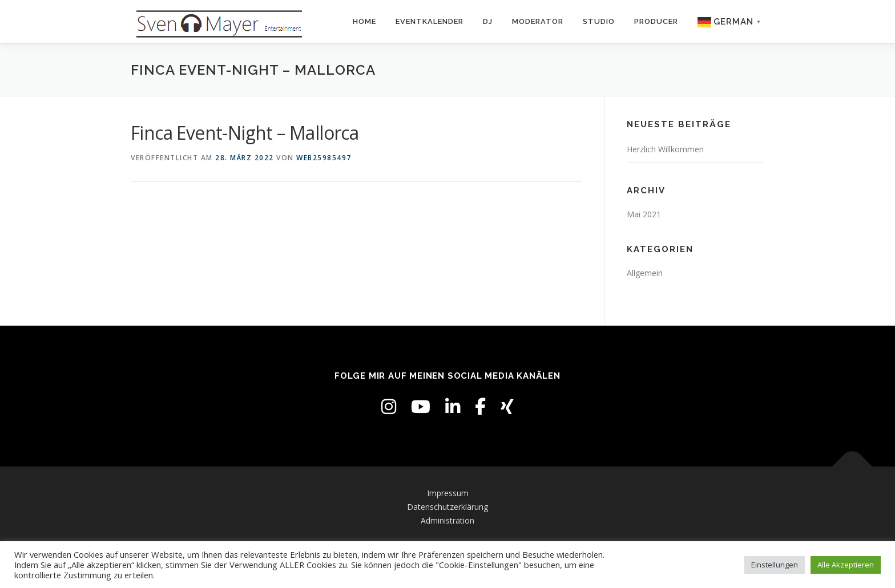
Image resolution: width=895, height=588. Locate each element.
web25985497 (324, 158)
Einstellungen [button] (775, 565)
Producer (656, 21)
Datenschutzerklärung (447, 507)
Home (364, 21)
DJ (488, 21)
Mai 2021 (644, 214)
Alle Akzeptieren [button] (846, 565)
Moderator (538, 21)
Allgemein (645, 273)
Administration (447, 520)
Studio (599, 21)
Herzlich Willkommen (665, 149)
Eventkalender (430, 21)
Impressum (448, 493)
